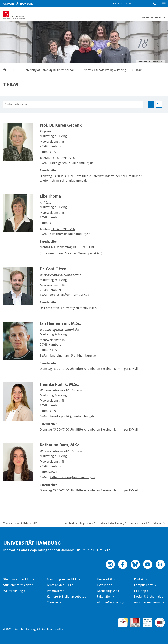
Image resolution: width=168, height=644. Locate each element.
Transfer (53, 602)
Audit (133, 619)
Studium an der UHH (17, 579)
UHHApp (140, 591)
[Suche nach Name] (73, 104)
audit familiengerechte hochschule (123, 622)
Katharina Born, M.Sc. (60, 445)
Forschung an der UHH (62, 579)
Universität (105, 579)
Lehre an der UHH (59, 585)
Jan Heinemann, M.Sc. (60, 323)
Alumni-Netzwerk (109, 602)
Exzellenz (103, 585)
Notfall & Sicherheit (147, 597)
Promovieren (56, 591)
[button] (155, 4)
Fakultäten (104, 597)
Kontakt (139, 579)
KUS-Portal (117, 4)
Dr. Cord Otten (53, 269)
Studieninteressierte (17, 585)
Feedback (69, 523)
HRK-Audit (146, 621)
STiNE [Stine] (129, 4)
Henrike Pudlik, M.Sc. (59, 384)
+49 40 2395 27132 (63, 158)
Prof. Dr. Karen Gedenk (61, 125)
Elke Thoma (50, 196)
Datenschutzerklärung (111, 523)
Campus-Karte (144, 585)
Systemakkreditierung (160, 619)
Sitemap (158, 523)
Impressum (87, 523)
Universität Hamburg (18, 4)
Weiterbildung (13, 591)
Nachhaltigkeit (107, 591)
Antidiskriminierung (148, 602)
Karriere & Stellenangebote (66, 597)
